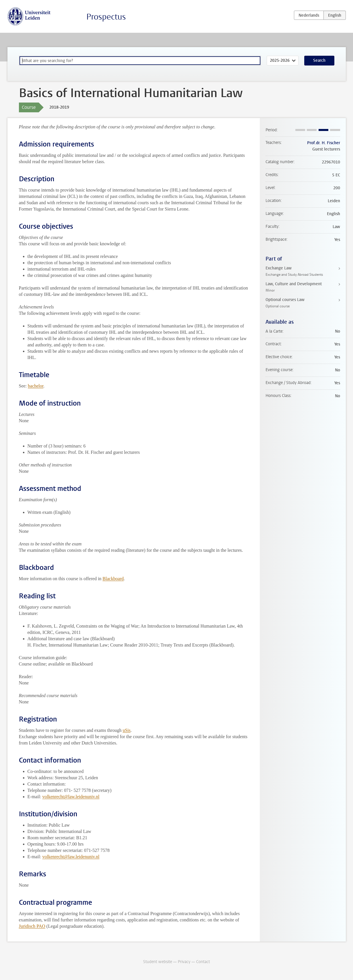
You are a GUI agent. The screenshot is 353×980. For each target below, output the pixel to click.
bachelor (36, 386)
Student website (158, 962)
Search (319, 60)
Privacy (184, 962)
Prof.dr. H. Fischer (324, 143)
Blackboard (113, 579)
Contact (203, 962)
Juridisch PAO (32, 926)
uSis (127, 730)
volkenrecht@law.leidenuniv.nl (71, 797)
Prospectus (106, 17)
